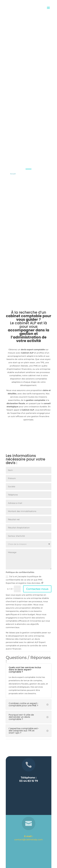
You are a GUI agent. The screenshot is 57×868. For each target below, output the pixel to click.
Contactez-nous (37, 589)
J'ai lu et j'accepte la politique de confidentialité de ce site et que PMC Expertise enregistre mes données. (25, 580)
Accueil (13, 174)
